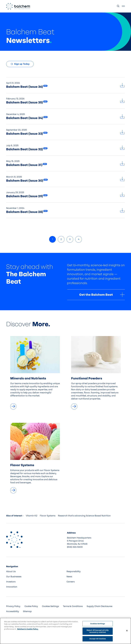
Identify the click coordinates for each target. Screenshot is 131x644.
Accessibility (13, 611)
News (69, 577)
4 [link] (79, 239)
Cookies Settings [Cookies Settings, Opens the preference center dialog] (98, 624)
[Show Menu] (123, 6)
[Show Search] (118, 6)
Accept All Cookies (98, 639)
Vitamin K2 (32, 516)
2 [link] (61, 239)
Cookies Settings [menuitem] (50, 606)
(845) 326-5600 (75, 547)
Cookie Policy (31, 606)
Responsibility (74, 571)
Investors (11, 582)
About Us (11, 571)
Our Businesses (14, 577)
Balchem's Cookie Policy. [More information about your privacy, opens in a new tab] (28, 629)
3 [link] (70, 239)
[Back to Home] (14, 540)
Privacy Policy (13, 606)
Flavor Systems (48, 516)
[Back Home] (18, 6)
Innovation (12, 587)
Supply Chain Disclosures (100, 606)
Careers (71, 582)
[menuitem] (35, 572)
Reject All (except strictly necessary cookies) (98, 631)
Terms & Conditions (73, 606)
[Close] (127, 631)
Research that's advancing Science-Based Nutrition (84, 516)
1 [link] (52, 239)
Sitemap (27, 611)
